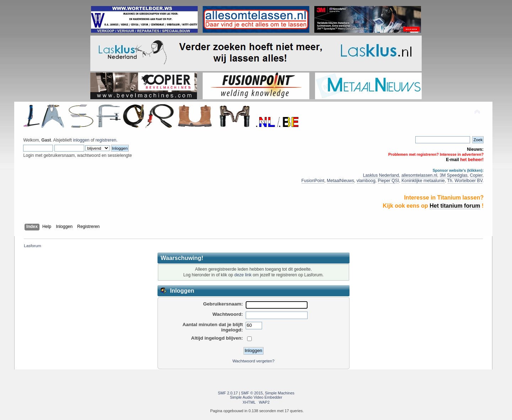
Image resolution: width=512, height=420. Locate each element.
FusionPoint (313, 181)
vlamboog (366, 181)
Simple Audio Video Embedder (256, 397)
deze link (243, 275)
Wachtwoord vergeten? (254, 361)
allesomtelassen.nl (419, 175)
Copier (476, 175)
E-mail (452, 160)
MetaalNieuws (340, 181)
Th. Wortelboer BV (465, 181)
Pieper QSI (389, 181)
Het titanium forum (455, 206)
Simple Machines (280, 393)
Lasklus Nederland (381, 175)
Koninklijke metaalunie (423, 181)
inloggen (81, 140)
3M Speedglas (453, 175)
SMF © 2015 (252, 393)
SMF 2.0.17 (228, 393)
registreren (106, 140)
